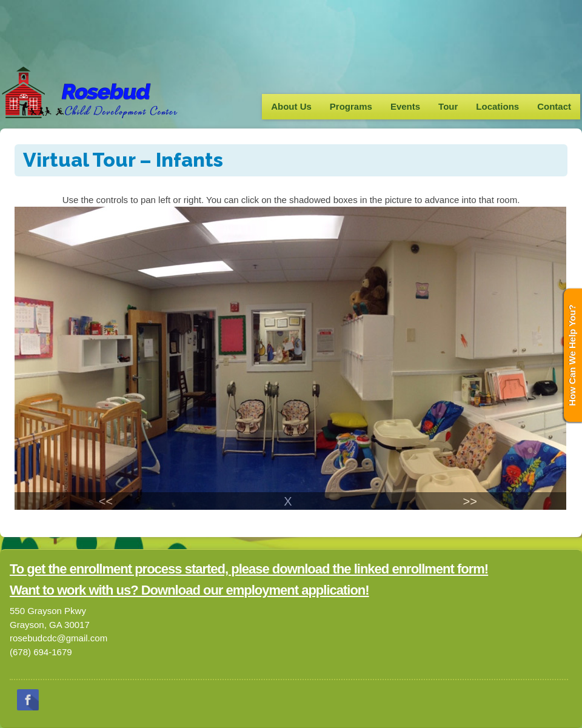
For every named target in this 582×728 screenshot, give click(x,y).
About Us (291, 106)
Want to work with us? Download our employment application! (189, 590)
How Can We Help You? (572, 355)
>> (470, 501)
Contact (554, 106)
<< (106, 501)
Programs (351, 106)
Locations (497, 106)
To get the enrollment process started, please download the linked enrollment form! (249, 569)
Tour (448, 106)
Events (405, 106)
